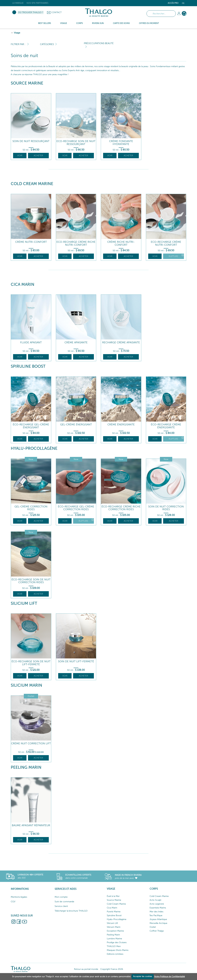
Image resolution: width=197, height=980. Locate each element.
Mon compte (61, 897)
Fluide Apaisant (31, 342)
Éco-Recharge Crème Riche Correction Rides (121, 508)
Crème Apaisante (76, 342)
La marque (18, 3)
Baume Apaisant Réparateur (31, 825)
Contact (56, 12)
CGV (13, 902)
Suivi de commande (64, 902)
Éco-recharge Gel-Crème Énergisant (31, 426)
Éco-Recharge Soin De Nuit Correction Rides (31, 581)
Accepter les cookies (143, 976)
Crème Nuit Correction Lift (31, 743)
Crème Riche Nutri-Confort (121, 243)
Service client (61, 906)
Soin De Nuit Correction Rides (166, 508)
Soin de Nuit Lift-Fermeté (76, 661)
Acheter (38, 156)
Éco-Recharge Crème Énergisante (166, 426)
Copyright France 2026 (112, 969)
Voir (20, 156)
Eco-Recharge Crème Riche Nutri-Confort (76, 243)
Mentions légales (19, 897)
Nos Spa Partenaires (37, 3)
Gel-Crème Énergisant (76, 425)
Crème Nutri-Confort (31, 242)
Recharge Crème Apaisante (121, 342)
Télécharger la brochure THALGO (71, 911)
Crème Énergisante (121, 425)
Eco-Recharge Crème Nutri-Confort (166, 243)
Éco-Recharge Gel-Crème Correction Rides (76, 508)
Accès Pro (173, 3)
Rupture (176, 256)
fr (183, 3)
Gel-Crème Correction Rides (31, 508)
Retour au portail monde (86, 969)
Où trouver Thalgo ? (31, 12)
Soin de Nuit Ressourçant (31, 141)
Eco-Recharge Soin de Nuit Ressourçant (76, 143)
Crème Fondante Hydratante (121, 143)
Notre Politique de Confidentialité (170, 976)
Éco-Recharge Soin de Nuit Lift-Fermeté (31, 663)
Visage (17, 33)
